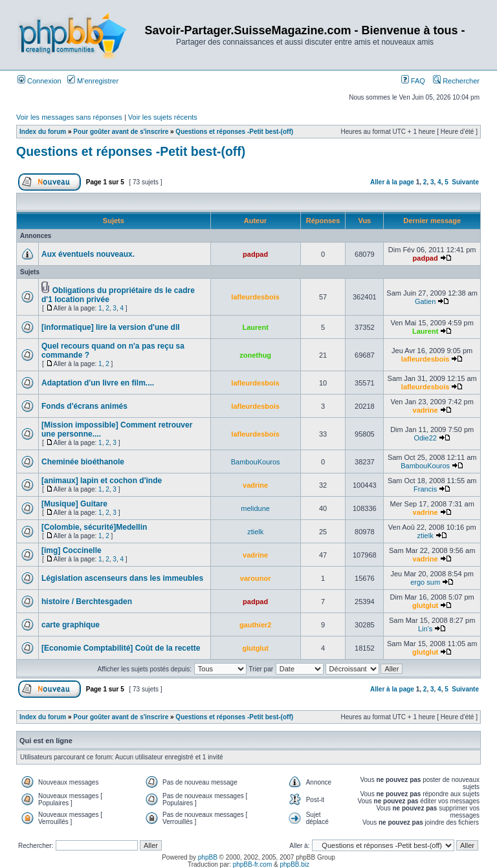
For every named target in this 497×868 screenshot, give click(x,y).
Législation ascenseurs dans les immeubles (122, 578)
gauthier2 (256, 625)
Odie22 (425, 438)
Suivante (465, 182)
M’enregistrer (93, 81)
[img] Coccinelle (72, 550)
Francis (425, 489)
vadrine (425, 410)
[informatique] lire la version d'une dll (111, 327)
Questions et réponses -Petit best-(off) (234, 132)
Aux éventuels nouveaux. (88, 254)
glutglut (425, 605)
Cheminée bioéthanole (83, 462)
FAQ (413, 81)
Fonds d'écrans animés (84, 406)
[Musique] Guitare (74, 504)
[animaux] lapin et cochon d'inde (102, 481)
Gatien (425, 301)
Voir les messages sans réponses (69, 117)
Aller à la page (392, 182)
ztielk (255, 532)
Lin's (425, 629)
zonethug (255, 355)
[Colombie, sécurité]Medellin (94, 527)
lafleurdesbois (255, 297)
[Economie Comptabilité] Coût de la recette (121, 648)
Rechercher (456, 81)
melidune (255, 508)
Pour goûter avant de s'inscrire (121, 132)
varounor (256, 578)
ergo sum (425, 582)
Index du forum (43, 132)
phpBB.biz (294, 864)
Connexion (39, 81)
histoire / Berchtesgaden (87, 602)
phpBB (208, 857)
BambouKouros (256, 462)
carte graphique (71, 625)
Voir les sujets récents (163, 117)
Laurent (255, 327)
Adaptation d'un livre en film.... (98, 383)
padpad (255, 254)
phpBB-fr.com (253, 864)
